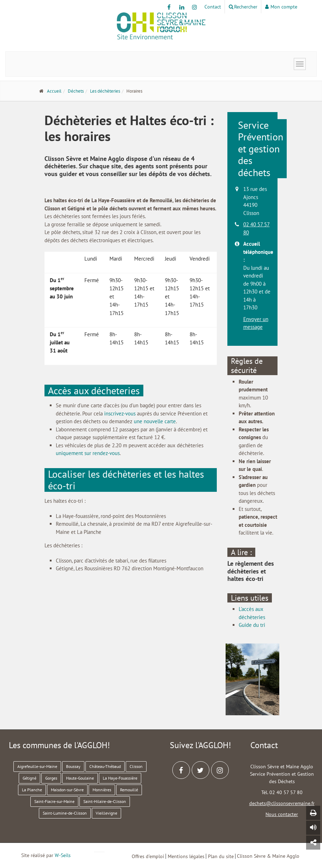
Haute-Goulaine (80, 778)
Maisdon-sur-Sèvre (67, 790)
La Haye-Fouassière (120, 778)
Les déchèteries (105, 91)
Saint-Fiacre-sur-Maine (54, 801)
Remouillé (129, 790)
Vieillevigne (106, 813)
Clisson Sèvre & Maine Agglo (268, 856)
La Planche (32, 790)
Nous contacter (282, 814)
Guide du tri (252, 625)
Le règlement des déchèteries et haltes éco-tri (251, 571)
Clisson (136, 766)
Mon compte (281, 7)
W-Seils (63, 855)
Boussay (73, 766)
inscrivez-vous (120, 413)
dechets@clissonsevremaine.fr (282, 803)
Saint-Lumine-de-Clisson (65, 813)
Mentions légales (186, 856)
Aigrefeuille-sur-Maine (37, 766)
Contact (213, 7)
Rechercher (243, 7)
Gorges (51, 778)
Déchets (76, 91)
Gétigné (29, 778)
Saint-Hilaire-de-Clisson (105, 801)
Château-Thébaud (105, 766)
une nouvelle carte (155, 421)
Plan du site (221, 856)
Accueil (54, 91)
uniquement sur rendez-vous (88, 453)
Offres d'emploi (148, 856)
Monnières (102, 790)
